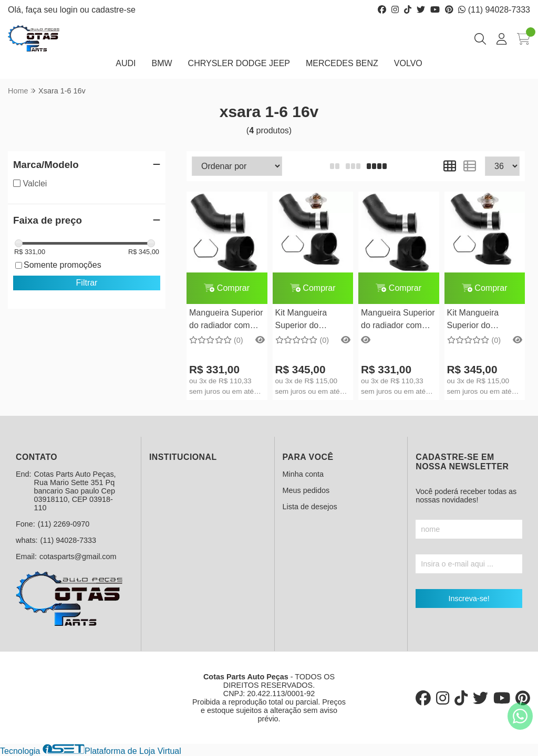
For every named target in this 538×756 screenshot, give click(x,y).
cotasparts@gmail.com (78, 556)
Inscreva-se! (469, 598)
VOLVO (408, 63)
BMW (162, 63)
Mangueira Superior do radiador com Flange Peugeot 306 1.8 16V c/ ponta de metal (398, 321)
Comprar (227, 288)
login (70, 10)
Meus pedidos (306, 490)
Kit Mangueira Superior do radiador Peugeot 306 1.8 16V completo (479, 321)
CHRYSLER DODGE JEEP (239, 63)
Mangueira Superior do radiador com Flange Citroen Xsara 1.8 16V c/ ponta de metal (226, 321)
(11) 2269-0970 (64, 524)
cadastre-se (113, 10)
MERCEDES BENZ (342, 63)
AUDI (126, 63)
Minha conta (303, 474)
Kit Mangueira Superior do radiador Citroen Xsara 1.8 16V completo (306, 321)
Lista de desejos (310, 507)
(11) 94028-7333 (494, 10)
